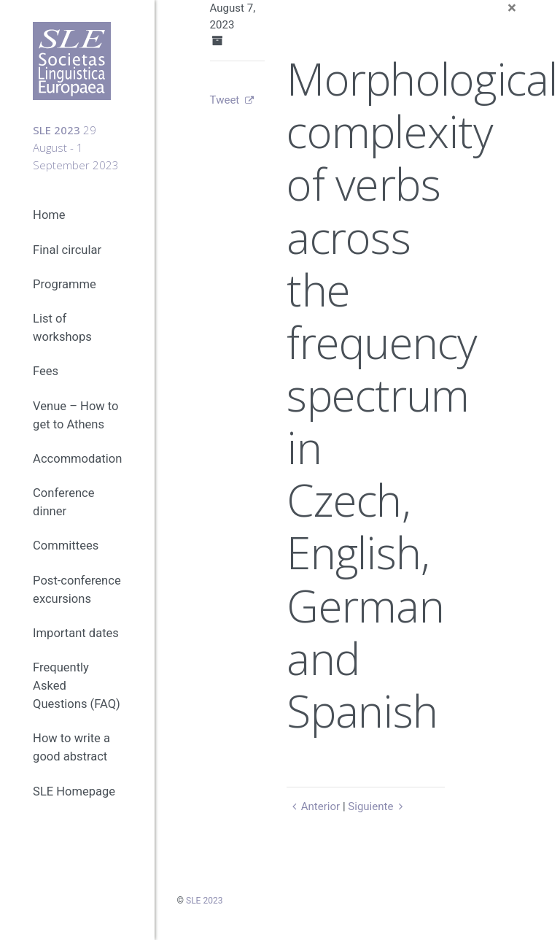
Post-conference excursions (77, 590)
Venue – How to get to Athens (75, 415)
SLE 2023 (204, 901)
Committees (66, 546)
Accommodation (77, 459)
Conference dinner (63, 502)
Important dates (76, 633)
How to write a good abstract (71, 747)
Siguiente (377, 806)
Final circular (67, 250)
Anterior (313, 806)
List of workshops (62, 328)
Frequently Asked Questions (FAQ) (77, 686)
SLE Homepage (74, 791)
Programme (65, 284)
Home (49, 215)
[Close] (512, 8)
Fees (46, 371)
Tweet (225, 100)
